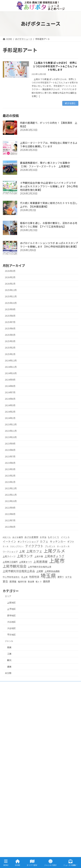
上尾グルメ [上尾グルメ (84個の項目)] (54, 551)
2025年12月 (11, 290)
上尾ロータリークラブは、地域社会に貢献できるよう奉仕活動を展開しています (49, 144)
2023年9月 (10, 444)
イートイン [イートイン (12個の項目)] (9, 541)
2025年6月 (10, 328)
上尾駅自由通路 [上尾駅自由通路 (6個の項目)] (52, 571)
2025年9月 (10, 309)
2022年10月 (11, 501)
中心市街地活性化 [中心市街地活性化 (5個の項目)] (11, 577)
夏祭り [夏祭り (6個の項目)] (61, 577)
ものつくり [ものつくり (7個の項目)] (53, 537)
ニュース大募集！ (13, 831)
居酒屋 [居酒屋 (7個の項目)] (13, 581)
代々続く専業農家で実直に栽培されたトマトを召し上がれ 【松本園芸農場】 (49, 205)
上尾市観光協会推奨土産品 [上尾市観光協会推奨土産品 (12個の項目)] (19, 571)
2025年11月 (11, 296)
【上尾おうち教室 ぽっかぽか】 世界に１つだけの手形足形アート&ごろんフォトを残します (55, 66)
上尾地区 (11, 603)
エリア (8, 596)
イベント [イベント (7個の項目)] (65, 537)
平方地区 (11, 635)
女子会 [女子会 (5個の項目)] (69, 577)
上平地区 (11, 609)
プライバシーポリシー (16, 837)
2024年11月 (11, 367)
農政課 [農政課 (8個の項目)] (46, 581)
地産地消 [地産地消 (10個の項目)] (34, 577)
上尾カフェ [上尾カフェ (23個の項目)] (34, 551)
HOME (8, 746)
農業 (9, 666)
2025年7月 (10, 322)
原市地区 (11, 615)
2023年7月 (10, 456)
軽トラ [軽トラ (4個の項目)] (39, 582)
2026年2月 (10, 277)
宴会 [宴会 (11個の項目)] (5, 581)
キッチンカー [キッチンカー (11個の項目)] (58, 541)
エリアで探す (11, 752)
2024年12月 (11, 361)
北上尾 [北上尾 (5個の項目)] (24, 577)
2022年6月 (10, 527)
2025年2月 (10, 348)
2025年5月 (10, 335)
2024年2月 (10, 412)
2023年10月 (11, 437)
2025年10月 (11, 303)
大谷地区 (11, 628)
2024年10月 (11, 373)
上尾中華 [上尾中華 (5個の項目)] (39, 556)
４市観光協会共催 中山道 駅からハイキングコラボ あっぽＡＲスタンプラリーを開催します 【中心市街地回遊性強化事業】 (49, 186)
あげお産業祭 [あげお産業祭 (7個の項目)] (31, 537)
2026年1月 (10, 284)
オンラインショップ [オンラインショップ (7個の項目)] (28, 542)
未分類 (8, 673)
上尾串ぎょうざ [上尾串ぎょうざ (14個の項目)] (54, 556)
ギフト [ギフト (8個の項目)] (71, 542)
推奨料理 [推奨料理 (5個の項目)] (22, 581)
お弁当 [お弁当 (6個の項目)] (43, 537)
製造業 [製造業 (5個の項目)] (31, 581)
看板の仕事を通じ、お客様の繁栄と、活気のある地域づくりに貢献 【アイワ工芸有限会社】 (49, 225)
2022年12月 (11, 488)
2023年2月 (10, 476)
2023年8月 (10, 450)
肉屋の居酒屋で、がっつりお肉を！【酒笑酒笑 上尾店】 (49, 124)
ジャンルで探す (12, 800)
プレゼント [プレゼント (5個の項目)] (50, 546)
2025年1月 (10, 354)
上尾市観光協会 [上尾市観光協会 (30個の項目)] (15, 566)
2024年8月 (10, 386)
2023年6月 (10, 463)
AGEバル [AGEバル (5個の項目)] (7, 537)
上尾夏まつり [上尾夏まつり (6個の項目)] (26, 562)
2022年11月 (11, 495)
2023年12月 (11, 424)
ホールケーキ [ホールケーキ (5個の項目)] (63, 546)
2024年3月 (10, 405)
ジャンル (9, 641)
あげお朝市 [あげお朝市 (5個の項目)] (18, 537)
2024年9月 (10, 380)
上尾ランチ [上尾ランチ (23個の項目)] (25, 556)
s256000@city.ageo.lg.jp (26, 736)
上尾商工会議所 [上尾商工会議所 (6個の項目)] (10, 562)
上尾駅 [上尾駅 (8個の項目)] (40, 571)
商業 (9, 647)
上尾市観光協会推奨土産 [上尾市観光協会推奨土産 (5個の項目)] (40, 567)
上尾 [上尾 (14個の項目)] (22, 551)
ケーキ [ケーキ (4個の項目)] (6, 546)
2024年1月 (10, 418)
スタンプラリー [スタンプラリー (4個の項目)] (17, 546)
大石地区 (11, 622)
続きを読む (70, 103)
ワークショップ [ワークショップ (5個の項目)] (10, 552)
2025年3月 (10, 341)
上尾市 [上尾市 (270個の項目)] (57, 561)
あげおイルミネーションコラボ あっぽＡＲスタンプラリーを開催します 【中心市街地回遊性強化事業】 (49, 245)
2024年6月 (10, 399)
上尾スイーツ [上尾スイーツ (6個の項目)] (9, 556)
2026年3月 (10, 271)
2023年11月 (11, 431)
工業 (9, 654)
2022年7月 (10, 520)
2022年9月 (10, 507)
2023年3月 (10, 469)
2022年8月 (10, 514)
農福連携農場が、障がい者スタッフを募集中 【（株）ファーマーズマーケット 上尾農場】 (46, 164)
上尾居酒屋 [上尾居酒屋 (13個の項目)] (40, 561)
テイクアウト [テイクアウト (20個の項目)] (34, 546)
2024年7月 (10, 392)
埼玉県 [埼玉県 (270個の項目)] (48, 576)
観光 (9, 660)
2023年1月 (10, 482)
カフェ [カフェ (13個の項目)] (44, 541)
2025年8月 (10, 316)
